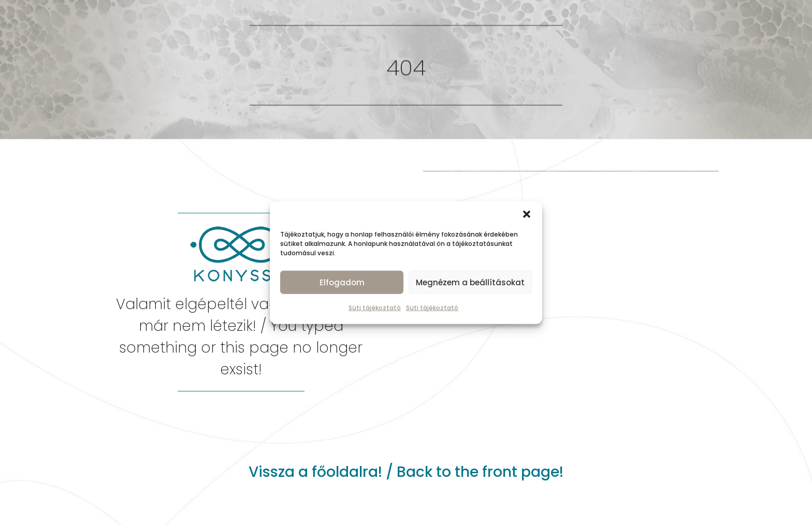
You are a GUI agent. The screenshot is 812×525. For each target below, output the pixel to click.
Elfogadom (342, 282)
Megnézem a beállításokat (470, 282)
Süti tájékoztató (375, 308)
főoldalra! (347, 472)
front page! (523, 472)
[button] (527, 214)
